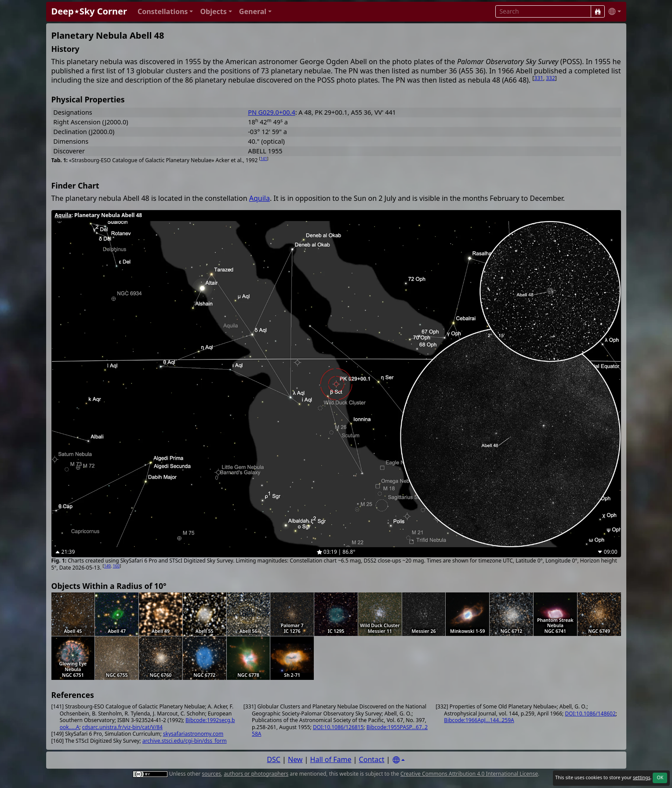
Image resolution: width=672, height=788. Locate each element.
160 (116, 566)
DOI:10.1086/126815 (338, 727)
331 (539, 78)
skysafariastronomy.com (193, 734)
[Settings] (399, 760)
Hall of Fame (331, 759)
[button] (165, 12)
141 (263, 158)
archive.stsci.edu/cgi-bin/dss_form (185, 741)
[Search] (598, 11)
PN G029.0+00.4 (271, 112)
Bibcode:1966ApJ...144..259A (479, 720)
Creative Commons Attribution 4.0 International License (469, 774)
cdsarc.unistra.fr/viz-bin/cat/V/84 (122, 727)
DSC (274, 759)
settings (642, 777)
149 (107, 566)
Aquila (260, 198)
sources (211, 774)
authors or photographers (256, 774)
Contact (372, 759)
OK (660, 777)
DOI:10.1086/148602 (590, 714)
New (295, 759)
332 (550, 78)
